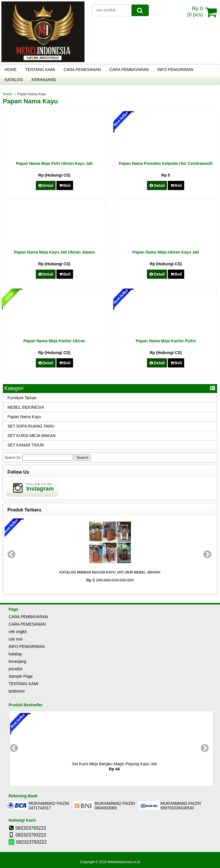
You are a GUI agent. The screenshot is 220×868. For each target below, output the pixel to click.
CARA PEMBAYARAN (129, 70)
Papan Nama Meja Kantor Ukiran (54, 341)
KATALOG (14, 80)
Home (7, 94)
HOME (11, 70)
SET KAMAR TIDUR (26, 445)
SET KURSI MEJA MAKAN (32, 436)
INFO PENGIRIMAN (175, 70)
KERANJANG (44, 80)
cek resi (15, 639)
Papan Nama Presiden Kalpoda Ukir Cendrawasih (166, 163)
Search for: (13, 458)
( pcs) (196, 12)
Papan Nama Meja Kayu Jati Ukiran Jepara (54, 252)
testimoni (17, 691)
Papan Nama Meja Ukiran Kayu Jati (166, 252)
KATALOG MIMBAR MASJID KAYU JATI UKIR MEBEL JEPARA (110, 572)
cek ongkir (18, 632)
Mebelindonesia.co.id (124, 862)
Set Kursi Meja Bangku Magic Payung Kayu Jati (114, 764)
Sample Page (21, 676)
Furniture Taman (22, 398)
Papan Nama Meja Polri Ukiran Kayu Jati (54, 163)
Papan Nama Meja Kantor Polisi (166, 341)
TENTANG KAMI (40, 70)
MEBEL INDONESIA (26, 407)
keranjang (17, 661)
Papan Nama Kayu (24, 417)
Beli (65, 185)
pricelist (15, 669)
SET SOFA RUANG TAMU (31, 426)
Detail (46, 185)
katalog (15, 654)
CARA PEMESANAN (82, 70)
